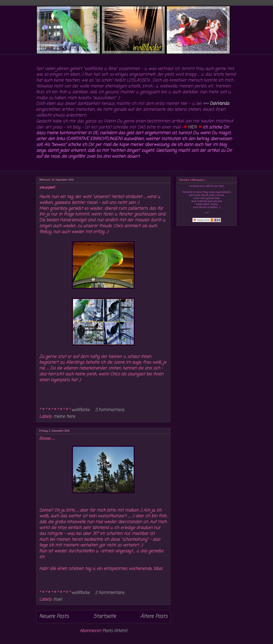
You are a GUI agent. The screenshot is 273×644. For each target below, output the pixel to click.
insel (58, 599)
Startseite (105, 617)
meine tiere (64, 417)
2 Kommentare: (110, 593)
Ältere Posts (154, 617)
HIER (192, 127)
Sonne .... (47, 438)
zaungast (47, 187)
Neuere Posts (54, 617)
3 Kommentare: (110, 410)
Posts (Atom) (115, 631)
